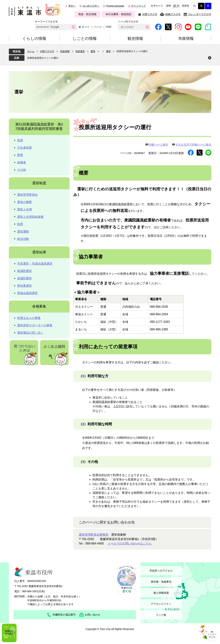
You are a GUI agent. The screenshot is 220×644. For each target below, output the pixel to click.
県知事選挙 (24, 286)
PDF (109, 27)
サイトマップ (138, 6)
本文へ (72, 6)
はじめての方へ (91, 6)
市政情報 (65, 51)
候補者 (22, 162)
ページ (98, 27)
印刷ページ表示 (158, 145)
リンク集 (161, 615)
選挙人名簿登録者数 (30, 217)
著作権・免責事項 (161, 582)
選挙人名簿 (24, 209)
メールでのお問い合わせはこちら (130, 543)
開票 (20, 155)
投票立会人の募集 (29, 318)
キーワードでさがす (46, 22)
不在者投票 (24, 148)
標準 (169, 6)
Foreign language (115, 6)
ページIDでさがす (128, 22)
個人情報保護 (161, 593)
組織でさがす (173, 14)
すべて (86, 27)
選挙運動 (23, 232)
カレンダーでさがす (200, 14)
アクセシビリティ (161, 604)
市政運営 (80, 51)
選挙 (93, 51)
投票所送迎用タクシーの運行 (43, 58)
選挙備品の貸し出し (30, 333)
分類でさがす (150, 14)
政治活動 (23, 239)
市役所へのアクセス (161, 571)
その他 (22, 170)
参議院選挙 (24, 278)
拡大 (176, 6)
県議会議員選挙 (27, 293)
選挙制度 (39, 183)
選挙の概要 (24, 202)
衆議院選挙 (24, 271)
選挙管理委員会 (27, 195)
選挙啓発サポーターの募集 (35, 325)
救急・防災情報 (87, 14)
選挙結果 (39, 252)
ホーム (31, 51)
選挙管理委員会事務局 (94, 535)
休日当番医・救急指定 (119, 14)
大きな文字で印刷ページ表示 (193, 145)
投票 (20, 140)
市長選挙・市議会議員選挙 (35, 264)
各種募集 (39, 306)
